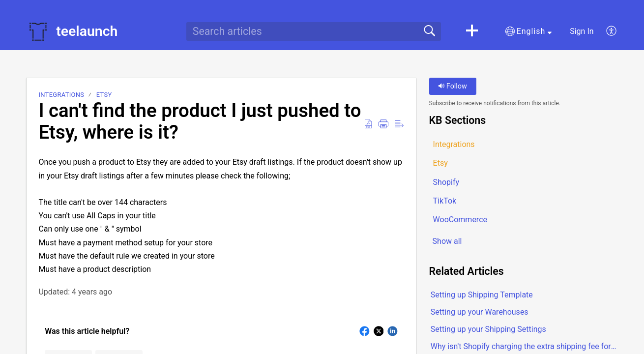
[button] (472, 31)
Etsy (104, 95)
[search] (314, 31)
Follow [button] (453, 86)
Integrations (61, 95)
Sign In (582, 31)
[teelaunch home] (38, 31)
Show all (447, 242)
